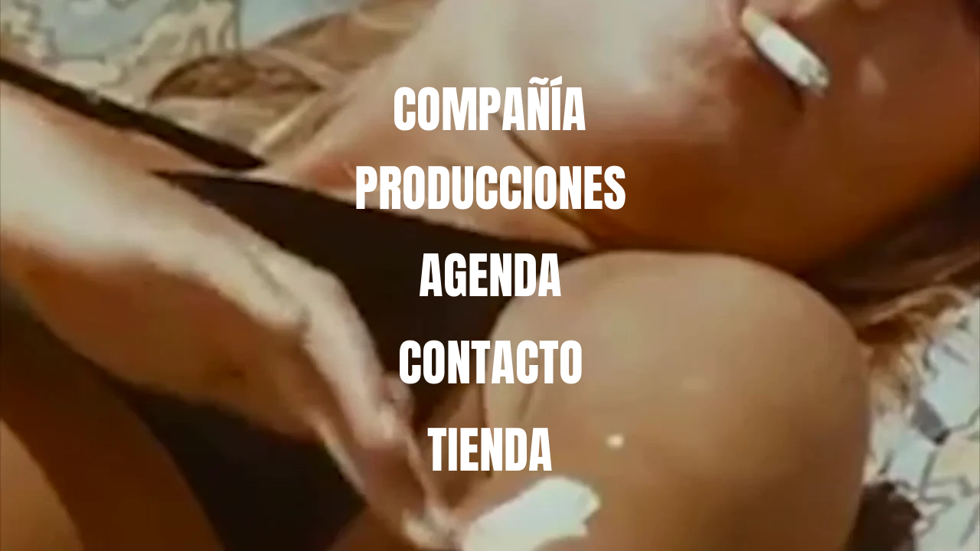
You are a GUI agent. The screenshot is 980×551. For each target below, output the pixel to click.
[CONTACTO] (491, 363)
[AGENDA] (490, 275)
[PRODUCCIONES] (490, 188)
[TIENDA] (490, 450)
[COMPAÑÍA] (490, 110)
